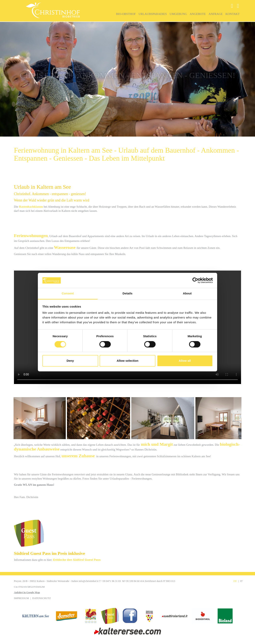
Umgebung (178, 14)
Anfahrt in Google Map (27, 592)
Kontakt (233, 14)
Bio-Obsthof (126, 14)
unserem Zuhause (78, 456)
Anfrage (216, 14)
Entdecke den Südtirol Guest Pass (77, 560)
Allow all (185, 361)
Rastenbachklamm (31, 207)
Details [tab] (127, 294)
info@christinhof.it (89, 581)
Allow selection (127, 361)
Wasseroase (65, 247)
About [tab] (187, 294)
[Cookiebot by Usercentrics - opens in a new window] (195, 280)
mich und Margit (157, 444)
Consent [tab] (68, 294)
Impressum (21, 598)
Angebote (198, 14)
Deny (70, 361)
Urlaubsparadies (153, 14)
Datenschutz (42, 598)
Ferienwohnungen (31, 236)
